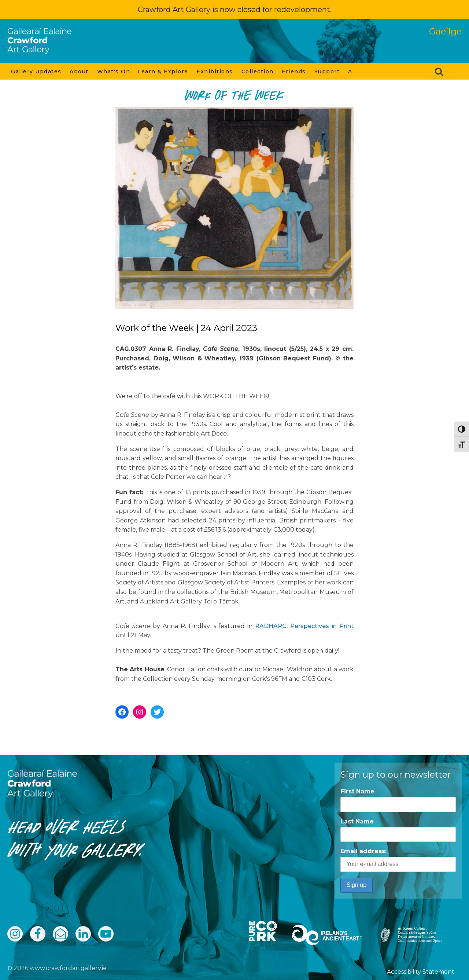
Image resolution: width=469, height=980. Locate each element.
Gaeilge (445, 31)
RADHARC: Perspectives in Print (304, 626)
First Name (357, 791)
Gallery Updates (37, 71)
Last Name (357, 821)
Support (328, 71)
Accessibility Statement (421, 972)
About (80, 71)
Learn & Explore (163, 71)
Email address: (398, 860)
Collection (258, 71)
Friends (294, 71)
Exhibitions (215, 71)
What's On (114, 71)
